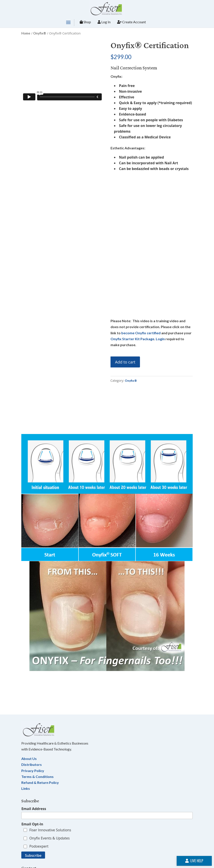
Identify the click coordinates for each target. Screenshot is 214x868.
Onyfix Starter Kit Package (132, 339)
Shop (85, 22)
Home (26, 33)
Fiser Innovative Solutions (50, 830)
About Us (29, 759)
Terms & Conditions (37, 777)
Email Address (34, 809)
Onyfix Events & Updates (49, 838)
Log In (104, 22)
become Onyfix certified (141, 333)
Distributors (32, 764)
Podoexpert (39, 846)
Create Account (131, 22)
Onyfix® (40, 33)
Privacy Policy (33, 771)
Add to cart (125, 362)
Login (160, 339)
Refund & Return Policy (40, 782)
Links (26, 788)
